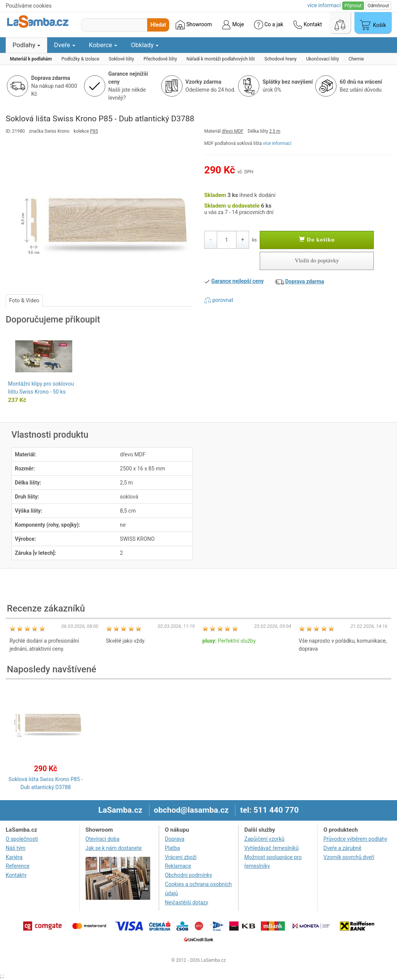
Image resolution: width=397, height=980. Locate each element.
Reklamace (178, 866)
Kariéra (14, 857)
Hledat (158, 25)
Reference (18, 866)
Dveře (65, 45)
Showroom (194, 25)
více (324, 5)
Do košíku (317, 240)
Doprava (175, 839)
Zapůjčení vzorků (265, 839)
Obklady (145, 45)
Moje (233, 25)
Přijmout (353, 6)
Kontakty (16, 875)
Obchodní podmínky (189, 875)
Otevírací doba (103, 839)
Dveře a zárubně (342, 848)
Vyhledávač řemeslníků (272, 848)
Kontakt (308, 25)
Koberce (103, 45)
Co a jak (269, 25)
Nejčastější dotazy (187, 902)
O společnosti (22, 839)
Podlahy (26, 45)
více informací (277, 143)
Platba (173, 848)
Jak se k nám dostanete (114, 848)
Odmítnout (378, 6)
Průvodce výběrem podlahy (355, 839)
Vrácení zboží (181, 857)
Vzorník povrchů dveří (349, 857)
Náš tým (16, 848)
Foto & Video (24, 300)
